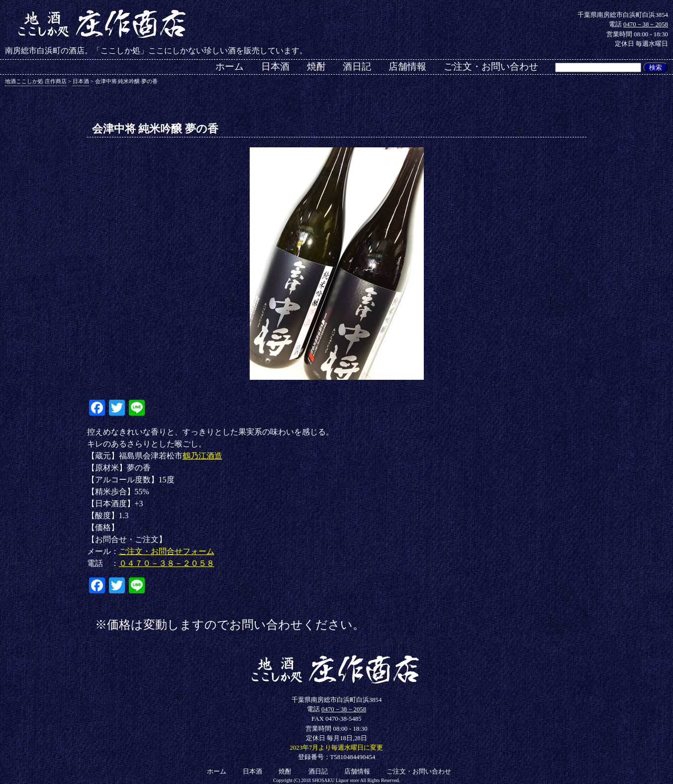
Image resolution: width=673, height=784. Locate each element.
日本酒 (275, 66)
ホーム (230, 66)
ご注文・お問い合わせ (491, 66)
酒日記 (357, 66)
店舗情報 (407, 66)
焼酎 (316, 66)
